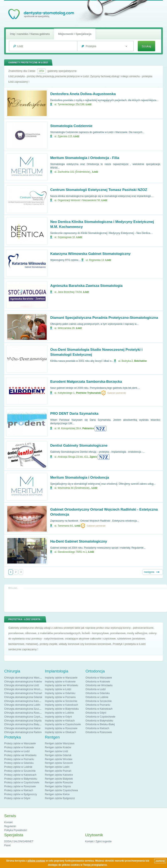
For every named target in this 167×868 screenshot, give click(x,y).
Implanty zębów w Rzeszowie (61, 728)
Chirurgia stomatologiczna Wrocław (24, 689)
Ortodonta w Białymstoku (99, 721)
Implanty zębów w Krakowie (60, 682)
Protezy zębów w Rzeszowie (20, 786)
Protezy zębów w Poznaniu (19, 759)
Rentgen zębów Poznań (58, 771)
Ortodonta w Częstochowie (100, 717)
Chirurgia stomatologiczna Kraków (23, 682)
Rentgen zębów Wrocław (59, 759)
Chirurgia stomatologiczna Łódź (22, 685)
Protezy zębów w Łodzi (17, 751)
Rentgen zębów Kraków (58, 747)
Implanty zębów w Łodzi (58, 689)
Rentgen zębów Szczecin (59, 763)
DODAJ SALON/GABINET (19, 841)
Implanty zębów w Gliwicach (60, 732)
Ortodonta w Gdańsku (98, 693)
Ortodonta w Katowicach (99, 709)
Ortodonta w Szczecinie (99, 701)
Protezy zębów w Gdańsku (19, 763)
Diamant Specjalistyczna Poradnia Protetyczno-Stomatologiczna (104, 318)
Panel (7, 845)
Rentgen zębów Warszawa (60, 743)
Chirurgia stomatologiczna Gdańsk (23, 697)
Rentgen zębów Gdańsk (58, 755)
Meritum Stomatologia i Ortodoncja (80, 477)
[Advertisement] (86, 600)
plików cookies (36, 861)
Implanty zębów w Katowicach (61, 705)
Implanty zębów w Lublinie (59, 713)
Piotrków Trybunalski (88, 393)
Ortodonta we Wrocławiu (99, 685)
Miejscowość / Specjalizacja (75, 34)
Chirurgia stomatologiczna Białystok (24, 724)
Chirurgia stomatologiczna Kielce (22, 728)
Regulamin (10, 826)
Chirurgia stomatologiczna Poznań (23, 693)
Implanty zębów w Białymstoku (62, 709)
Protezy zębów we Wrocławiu (20, 755)
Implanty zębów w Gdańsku (60, 693)
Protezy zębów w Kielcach (19, 790)
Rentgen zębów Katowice (59, 775)
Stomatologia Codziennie (71, 126)
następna (149, 572)
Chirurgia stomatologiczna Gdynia (23, 721)
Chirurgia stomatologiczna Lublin (22, 705)
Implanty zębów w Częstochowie (63, 724)
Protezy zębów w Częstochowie (22, 782)
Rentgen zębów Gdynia (58, 786)
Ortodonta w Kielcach (97, 728)
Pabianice (88, 428)
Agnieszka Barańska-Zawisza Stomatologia (86, 286)
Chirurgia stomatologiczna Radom (23, 732)
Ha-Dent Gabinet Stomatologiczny (79, 541)
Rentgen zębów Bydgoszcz (60, 798)
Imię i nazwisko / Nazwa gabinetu (30, 34)
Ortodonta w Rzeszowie (99, 732)
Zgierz (93, 457)
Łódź (89, 104)
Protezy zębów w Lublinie (18, 767)
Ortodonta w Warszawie (99, 678)
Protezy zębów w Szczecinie (20, 771)
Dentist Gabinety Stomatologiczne (79, 446)
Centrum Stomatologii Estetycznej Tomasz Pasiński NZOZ (99, 190)
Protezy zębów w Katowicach (20, 775)
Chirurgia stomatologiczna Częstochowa (26, 717)
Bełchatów (140, 361)
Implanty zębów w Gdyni (58, 717)
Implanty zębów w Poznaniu (60, 697)
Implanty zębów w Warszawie (61, 678)
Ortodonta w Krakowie (98, 682)
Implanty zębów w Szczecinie (61, 701)
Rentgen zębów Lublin (57, 767)
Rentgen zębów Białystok (59, 779)
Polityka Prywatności (16, 830)
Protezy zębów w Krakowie (19, 747)
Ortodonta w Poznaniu (98, 705)
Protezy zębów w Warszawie (20, 743)
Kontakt (8, 822)
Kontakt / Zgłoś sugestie (98, 841)
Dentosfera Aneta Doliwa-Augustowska (83, 94)
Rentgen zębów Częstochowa (61, 790)
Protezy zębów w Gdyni (17, 798)
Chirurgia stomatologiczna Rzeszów (24, 713)
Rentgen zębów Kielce (57, 794)
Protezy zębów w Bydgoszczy (21, 794)
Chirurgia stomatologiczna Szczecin (24, 709)
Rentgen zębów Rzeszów (59, 782)
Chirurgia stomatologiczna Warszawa (25, 678)
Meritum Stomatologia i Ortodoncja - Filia (85, 158)
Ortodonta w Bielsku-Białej (100, 724)
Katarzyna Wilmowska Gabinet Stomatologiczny (90, 254)
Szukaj (146, 46)
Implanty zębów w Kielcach (60, 721)
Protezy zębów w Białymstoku (21, 779)
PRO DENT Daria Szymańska (74, 414)
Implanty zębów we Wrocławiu (62, 685)
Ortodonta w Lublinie (97, 697)
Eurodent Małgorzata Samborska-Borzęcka (86, 382)
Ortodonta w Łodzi (96, 689)
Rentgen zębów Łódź (57, 751)
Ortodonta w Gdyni (96, 713)
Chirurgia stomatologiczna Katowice (24, 701)
